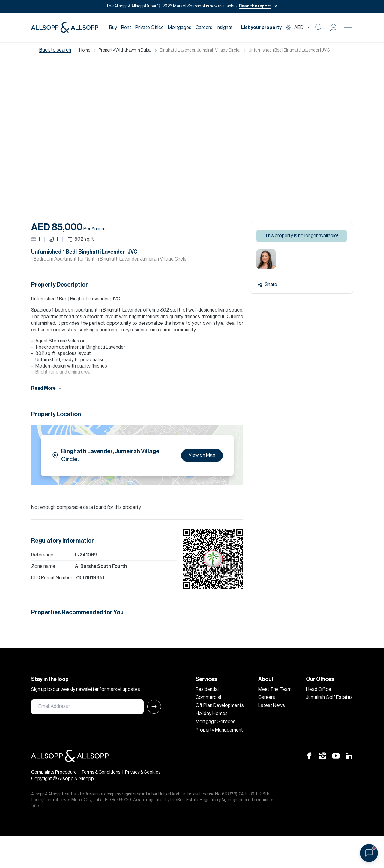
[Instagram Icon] (323, 756)
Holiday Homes (212, 714)
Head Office (319, 689)
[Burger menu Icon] (348, 28)
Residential (207, 689)
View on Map (202, 455)
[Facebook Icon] (310, 756)
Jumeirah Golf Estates (329, 697)
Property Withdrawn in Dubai (125, 50)
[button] (334, 28)
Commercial (208, 697)
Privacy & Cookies (147, 772)
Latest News (272, 705)
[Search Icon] (319, 28)
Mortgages (180, 28)
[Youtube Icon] (336, 756)
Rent (126, 28)
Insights (225, 28)
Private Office (150, 28)
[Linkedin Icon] (349, 756)
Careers (204, 28)
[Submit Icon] (152, 707)
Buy (113, 28)
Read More (47, 388)
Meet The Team (275, 689)
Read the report (255, 6)
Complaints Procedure (55, 772)
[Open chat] (369, 853)
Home (85, 50)
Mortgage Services (216, 722)
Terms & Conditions (103, 772)
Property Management (219, 730)
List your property (261, 28)
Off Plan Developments (220, 705)
